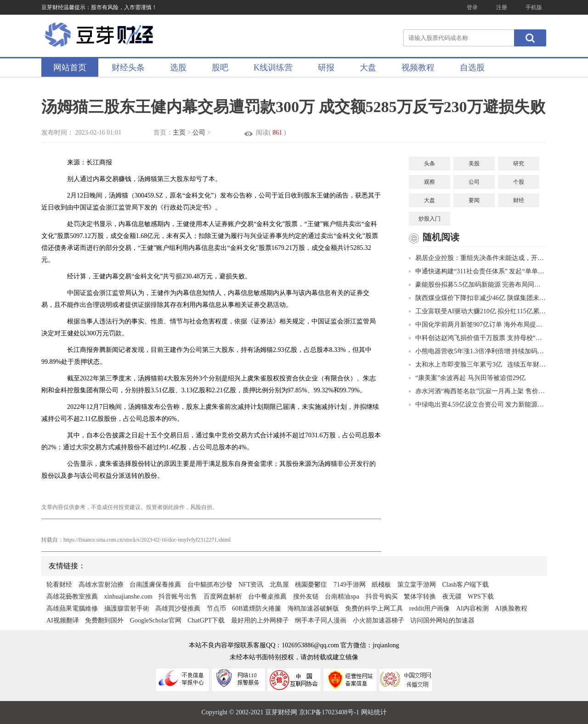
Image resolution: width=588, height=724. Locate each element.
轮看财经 (59, 585)
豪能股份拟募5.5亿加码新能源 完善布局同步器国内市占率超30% (478, 285)
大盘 (368, 68)
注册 (502, 7)
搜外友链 (306, 597)
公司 (199, 133)
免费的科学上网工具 (374, 608)
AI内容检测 (472, 608)
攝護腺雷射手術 (127, 608)
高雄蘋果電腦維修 (72, 608)
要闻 (474, 200)
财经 (519, 200)
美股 (474, 164)
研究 (519, 164)
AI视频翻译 (63, 620)
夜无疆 (452, 597)
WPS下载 (481, 597)
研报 (326, 68)
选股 (178, 68)
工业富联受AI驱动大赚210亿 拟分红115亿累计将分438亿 (478, 311)
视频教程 (418, 68)
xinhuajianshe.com (128, 597)
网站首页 (70, 68)
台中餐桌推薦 (267, 597)
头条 (430, 164)
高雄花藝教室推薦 (72, 597)
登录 (472, 7)
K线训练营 (273, 68)
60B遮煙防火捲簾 (257, 608)
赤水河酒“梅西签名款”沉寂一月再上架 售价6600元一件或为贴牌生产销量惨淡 (478, 391)
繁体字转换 (420, 597)
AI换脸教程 (511, 608)
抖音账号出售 (178, 597)
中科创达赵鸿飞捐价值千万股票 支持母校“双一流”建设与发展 (478, 338)
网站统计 (374, 712)
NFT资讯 (251, 585)
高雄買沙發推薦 (178, 608)
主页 (179, 133)
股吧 (220, 68)
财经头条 (128, 68)
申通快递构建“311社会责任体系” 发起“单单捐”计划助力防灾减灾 (478, 271)
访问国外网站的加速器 (442, 620)
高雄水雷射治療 (101, 585)
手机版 (534, 7)
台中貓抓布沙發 (210, 585)
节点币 (216, 608)
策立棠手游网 (417, 585)
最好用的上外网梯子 (260, 620)
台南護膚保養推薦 (155, 585)
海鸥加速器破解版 (313, 608)
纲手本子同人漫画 (321, 620)
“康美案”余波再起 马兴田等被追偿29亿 (467, 378)
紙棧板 (381, 585)
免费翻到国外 (104, 620)
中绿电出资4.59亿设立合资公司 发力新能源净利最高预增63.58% (478, 404)
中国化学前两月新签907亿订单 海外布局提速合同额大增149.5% (478, 325)
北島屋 (279, 585)
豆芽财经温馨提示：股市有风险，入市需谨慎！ (99, 7)
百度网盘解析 (223, 597)
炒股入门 (430, 219)
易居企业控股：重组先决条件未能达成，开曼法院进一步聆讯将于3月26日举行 (478, 258)
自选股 (472, 68)
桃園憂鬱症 (311, 585)
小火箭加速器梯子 (379, 620)
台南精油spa (342, 597)
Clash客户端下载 (465, 585)
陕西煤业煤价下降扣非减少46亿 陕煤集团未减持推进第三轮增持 (478, 298)
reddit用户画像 (430, 608)
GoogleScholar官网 (156, 620)
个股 (519, 182)
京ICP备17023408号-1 (330, 712)
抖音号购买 (382, 597)
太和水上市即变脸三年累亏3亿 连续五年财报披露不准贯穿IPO (478, 365)
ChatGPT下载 (206, 620)
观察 (430, 182)
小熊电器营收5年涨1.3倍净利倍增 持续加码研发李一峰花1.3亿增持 (478, 351)
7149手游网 (350, 585)
